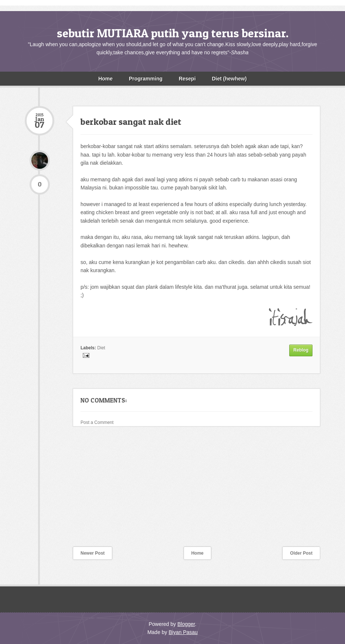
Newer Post (93, 553)
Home (105, 79)
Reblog (301, 350)
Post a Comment (97, 422)
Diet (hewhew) (229, 79)
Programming (146, 79)
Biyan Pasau (183, 632)
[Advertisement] (80, 491)
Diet (101, 348)
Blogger (186, 624)
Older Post (301, 553)
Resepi (187, 79)
